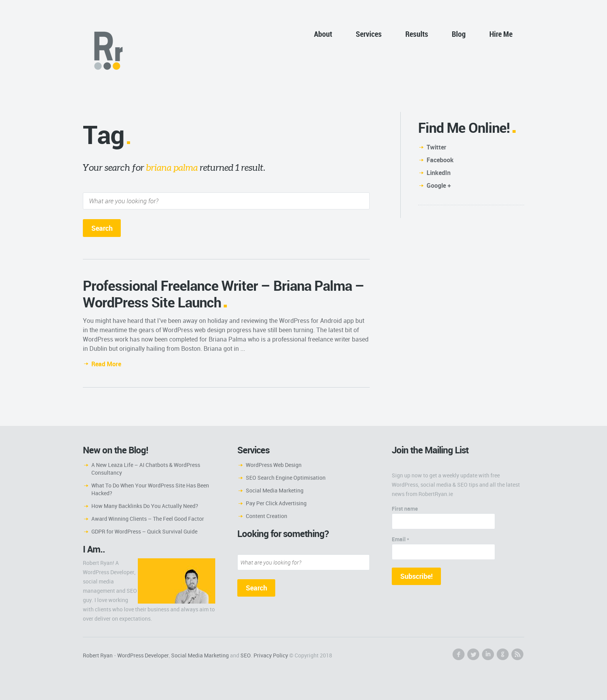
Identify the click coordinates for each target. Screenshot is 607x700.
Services (369, 34)
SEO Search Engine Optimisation (286, 478)
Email (400, 539)
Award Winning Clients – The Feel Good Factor (148, 519)
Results (417, 34)
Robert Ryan (98, 655)
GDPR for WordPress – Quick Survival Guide (144, 531)
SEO (246, 655)
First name (405, 509)
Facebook (440, 160)
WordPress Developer (143, 655)
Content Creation (267, 516)
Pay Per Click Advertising (276, 503)
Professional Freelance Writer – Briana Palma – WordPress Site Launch (224, 294)
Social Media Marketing (275, 490)
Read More (106, 364)
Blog (459, 34)
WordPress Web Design (274, 465)
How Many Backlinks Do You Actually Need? (145, 506)
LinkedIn (439, 173)
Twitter (436, 147)
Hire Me (501, 34)
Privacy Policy (271, 655)
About (323, 34)
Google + (439, 185)
